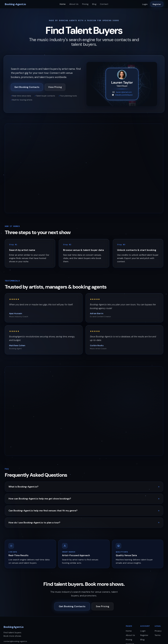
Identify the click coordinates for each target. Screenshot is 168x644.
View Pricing (55, 87)
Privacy (158, 631)
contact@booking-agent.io (15, 641)
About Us (74, 4)
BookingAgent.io (14, 627)
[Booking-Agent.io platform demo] (122, 84)
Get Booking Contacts (27, 87)
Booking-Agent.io (15, 4)
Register (157, 4)
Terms (158, 635)
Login (145, 4)
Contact (104, 4)
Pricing (85, 4)
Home (63, 4)
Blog (94, 4)
